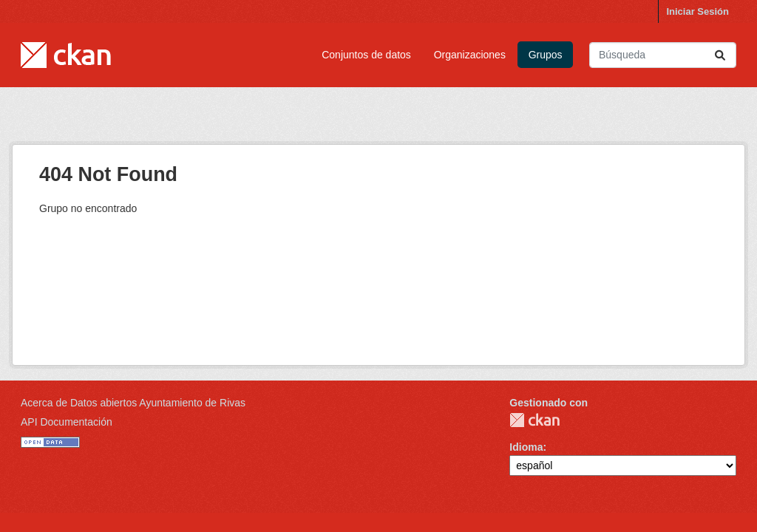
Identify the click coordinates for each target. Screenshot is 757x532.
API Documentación (67, 422)
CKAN (534, 420)
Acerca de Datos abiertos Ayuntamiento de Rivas (133, 403)
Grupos (546, 55)
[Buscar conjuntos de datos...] (663, 55)
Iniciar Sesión (697, 11)
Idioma (526, 447)
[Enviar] (720, 55)
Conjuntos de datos (366, 55)
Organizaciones (470, 55)
